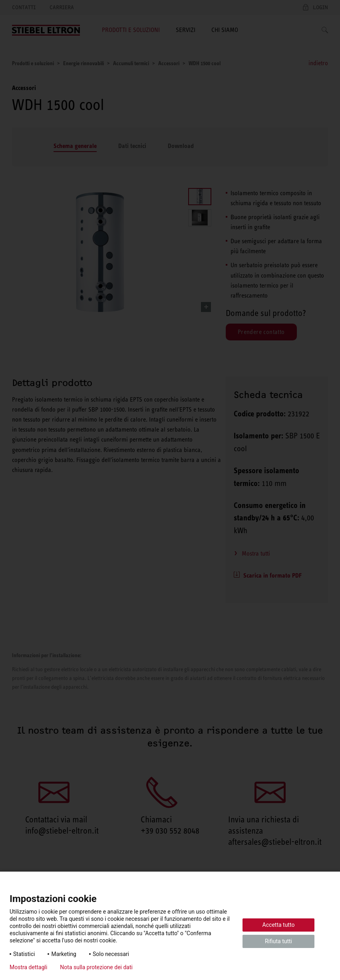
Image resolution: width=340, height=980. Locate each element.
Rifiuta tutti (278, 941)
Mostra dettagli (28, 967)
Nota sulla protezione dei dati (96, 967)
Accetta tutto (279, 925)
